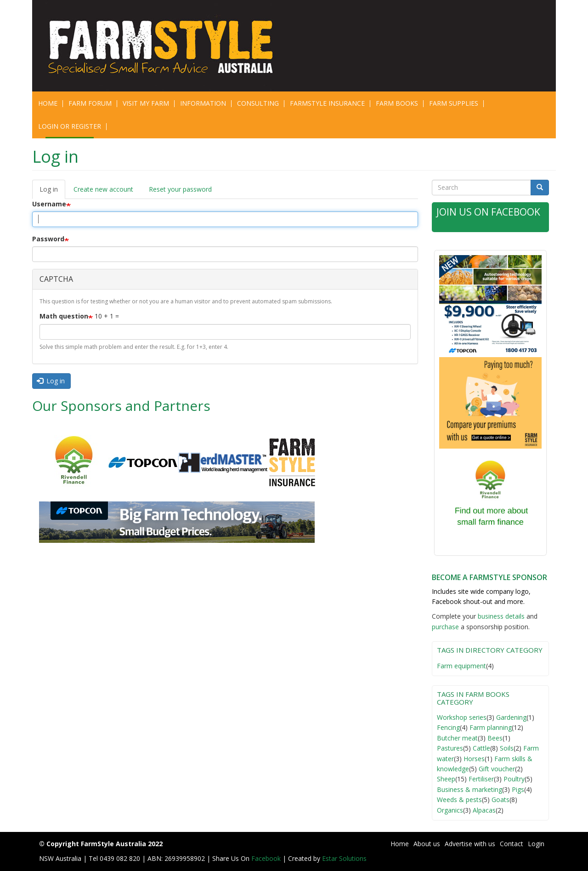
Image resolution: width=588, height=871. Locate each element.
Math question (64, 316)
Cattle (481, 748)
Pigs (518, 789)
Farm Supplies (454, 103)
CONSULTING (258, 103)
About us (427, 844)
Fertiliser (481, 779)
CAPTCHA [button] (56, 279)
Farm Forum (90, 103)
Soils (507, 748)
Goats (500, 800)
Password (48, 239)
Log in (52, 192)
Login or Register (70, 126)
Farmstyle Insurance (327, 103)
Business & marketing (469, 789)
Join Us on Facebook (488, 212)
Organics (450, 810)
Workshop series (462, 717)
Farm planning (491, 727)
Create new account (103, 189)
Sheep (446, 779)
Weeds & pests (459, 800)
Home (48, 103)
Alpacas (484, 810)
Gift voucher (497, 769)
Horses (474, 759)
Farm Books (397, 103)
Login (536, 844)
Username (49, 204)
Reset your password (180, 189)
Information (203, 103)
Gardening (511, 717)
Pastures (450, 748)
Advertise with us (470, 844)
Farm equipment (461, 666)
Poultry (514, 779)
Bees (495, 738)
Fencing (448, 727)
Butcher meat (457, 738)
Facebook (267, 858)
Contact (512, 844)
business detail (500, 616)
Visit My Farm (146, 103)
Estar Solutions (344, 858)
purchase (445, 627)
